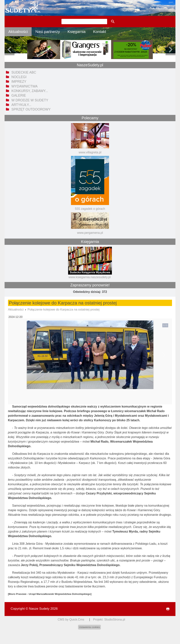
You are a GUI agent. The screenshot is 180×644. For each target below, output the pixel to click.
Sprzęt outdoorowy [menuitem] (31, 109)
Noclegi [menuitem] (19, 77)
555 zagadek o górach (90, 209)
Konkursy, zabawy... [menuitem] (30, 91)
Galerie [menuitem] (19, 95)
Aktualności (16, 310)
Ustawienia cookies (89, 627)
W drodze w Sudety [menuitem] (30, 100)
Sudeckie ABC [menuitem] (24, 72)
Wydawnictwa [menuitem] (24, 86)
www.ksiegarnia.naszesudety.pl (90, 277)
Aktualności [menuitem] (18, 32)
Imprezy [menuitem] (19, 82)
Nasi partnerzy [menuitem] (48, 32)
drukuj (166, 609)
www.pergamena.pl (90, 233)
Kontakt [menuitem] (100, 32)
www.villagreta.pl (90, 152)
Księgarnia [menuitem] (77, 32)
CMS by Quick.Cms (71, 620)
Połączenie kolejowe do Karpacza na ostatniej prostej (64, 310)
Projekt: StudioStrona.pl (109, 620)
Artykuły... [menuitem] (21, 105)
